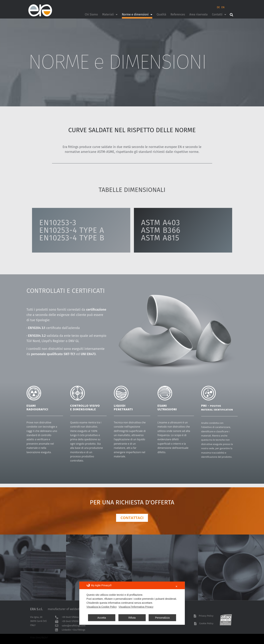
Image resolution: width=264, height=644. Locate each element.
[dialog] (132, 603)
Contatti (219, 15)
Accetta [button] (102, 618)
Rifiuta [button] (132, 618)
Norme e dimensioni (137, 15)
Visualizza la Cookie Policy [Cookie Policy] (102, 607)
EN (223, 7)
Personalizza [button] (162, 618)
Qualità (161, 14)
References (178, 14)
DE (218, 7)
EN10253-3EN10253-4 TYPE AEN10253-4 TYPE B (72, 230)
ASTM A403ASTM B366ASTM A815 (161, 230)
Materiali (110, 15)
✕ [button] (176, 586)
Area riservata (199, 14)
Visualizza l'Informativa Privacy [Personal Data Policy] (136, 607)
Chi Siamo (91, 14)
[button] (232, 15)
